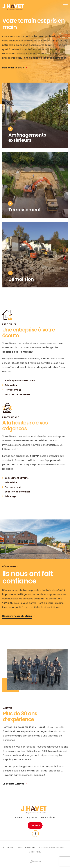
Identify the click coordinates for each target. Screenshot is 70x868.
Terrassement (13, 390)
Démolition (11, 385)
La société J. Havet (13, 784)
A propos (32, 818)
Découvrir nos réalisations (17, 616)
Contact (35, 825)
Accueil (19, 818)
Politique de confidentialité (51, 848)
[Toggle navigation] (65, 8)
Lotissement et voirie (17, 478)
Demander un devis (13, 68)
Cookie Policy (35, 852)
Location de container (18, 394)
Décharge (11, 496)
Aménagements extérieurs (20, 381)
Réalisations (48, 818)
